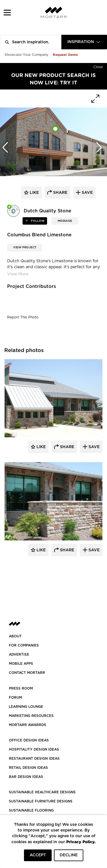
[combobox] (84, 42)
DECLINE (69, 855)
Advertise (19, 654)
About (15, 636)
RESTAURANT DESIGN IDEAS (34, 759)
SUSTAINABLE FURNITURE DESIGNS (41, 801)
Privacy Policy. (81, 842)
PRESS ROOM (21, 688)
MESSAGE (65, 221)
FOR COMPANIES (24, 645)
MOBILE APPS (21, 664)
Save (93, 447)
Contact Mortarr (27, 673)
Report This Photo (23, 317)
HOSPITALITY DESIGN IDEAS (34, 749)
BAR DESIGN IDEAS (26, 777)
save (87, 193)
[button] (7, 12)
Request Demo (65, 55)
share (60, 193)
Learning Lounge (26, 707)
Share (66, 447)
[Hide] (98, 66)
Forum (15, 698)
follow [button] (37, 221)
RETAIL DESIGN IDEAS (28, 768)
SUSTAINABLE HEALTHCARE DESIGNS (42, 792)
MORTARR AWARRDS (28, 725)
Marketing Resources (31, 716)
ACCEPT (38, 855)
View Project (25, 247)
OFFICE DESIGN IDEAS (29, 740)
